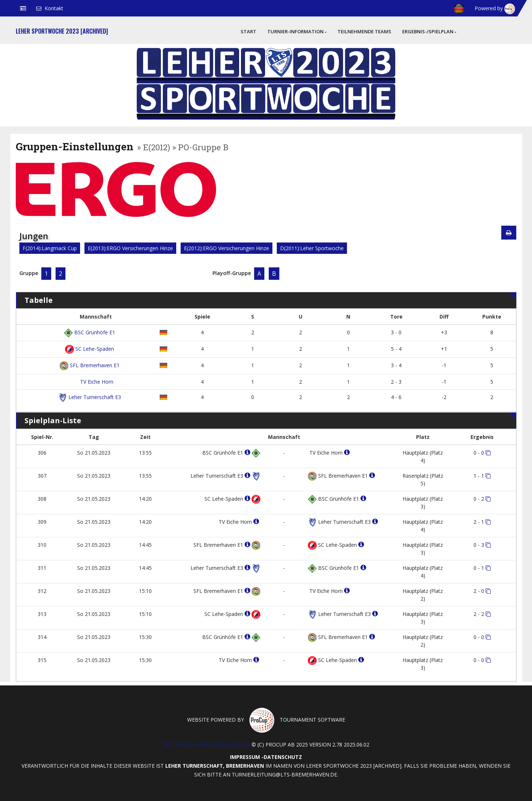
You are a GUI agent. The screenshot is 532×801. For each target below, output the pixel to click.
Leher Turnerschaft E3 (90, 397)
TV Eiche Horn (96, 382)
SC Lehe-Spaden (90, 349)
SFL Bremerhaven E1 (90, 365)
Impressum (245, 757)
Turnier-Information (297, 31)
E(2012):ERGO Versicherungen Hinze (227, 248)
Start (248, 31)
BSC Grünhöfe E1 (90, 332)
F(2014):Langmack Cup (50, 248)
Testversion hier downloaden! (206, 744)
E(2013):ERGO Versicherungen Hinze (130, 248)
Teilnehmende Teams (364, 31)
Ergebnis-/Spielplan (429, 31)
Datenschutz (283, 757)
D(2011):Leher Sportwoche (312, 248)
